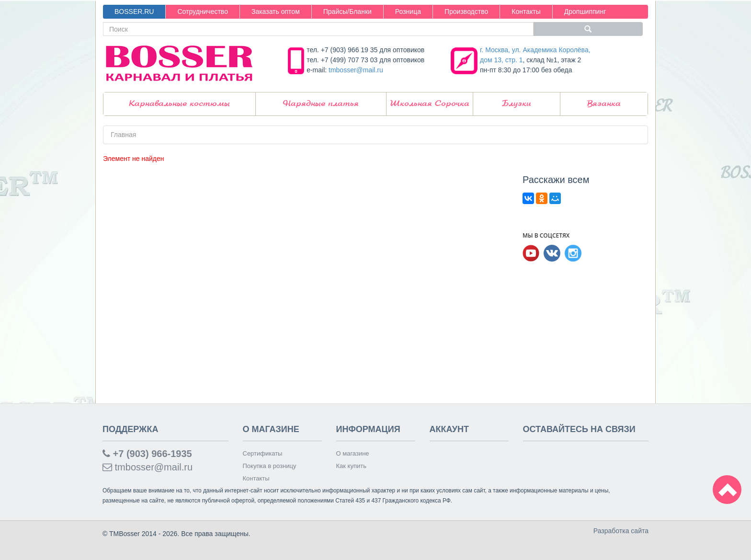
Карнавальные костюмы (179, 104)
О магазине (353, 453)
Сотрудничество (202, 11)
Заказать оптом (276, 11)
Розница (408, 11)
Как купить (351, 466)
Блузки (517, 104)
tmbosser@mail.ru (356, 70)
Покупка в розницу (270, 466)
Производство (466, 11)
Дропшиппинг (585, 11)
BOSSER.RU (134, 11)
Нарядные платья (321, 104)
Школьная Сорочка (430, 104)
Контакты (526, 11)
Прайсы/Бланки (347, 11)
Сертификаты (263, 453)
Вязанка (604, 104)
